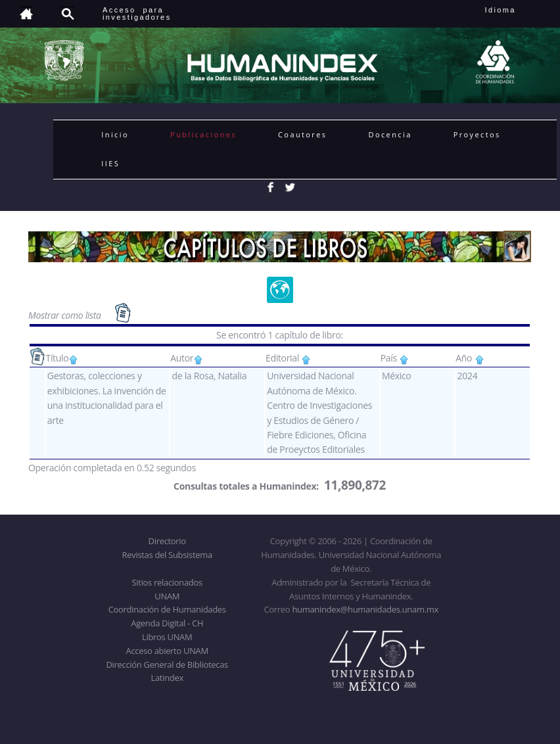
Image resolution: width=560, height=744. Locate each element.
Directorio (167, 541)
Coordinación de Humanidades (167, 609)
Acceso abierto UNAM (167, 651)
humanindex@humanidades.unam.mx (365, 609)
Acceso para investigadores (137, 13)
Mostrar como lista (66, 315)
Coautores (302, 134)
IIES (110, 163)
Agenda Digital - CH (167, 623)
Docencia (390, 134)
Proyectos (477, 134)
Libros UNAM (167, 637)
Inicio (115, 134)
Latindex (167, 678)
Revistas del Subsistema (167, 555)
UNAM (167, 596)
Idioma (516, 10)
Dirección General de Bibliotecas (167, 664)
